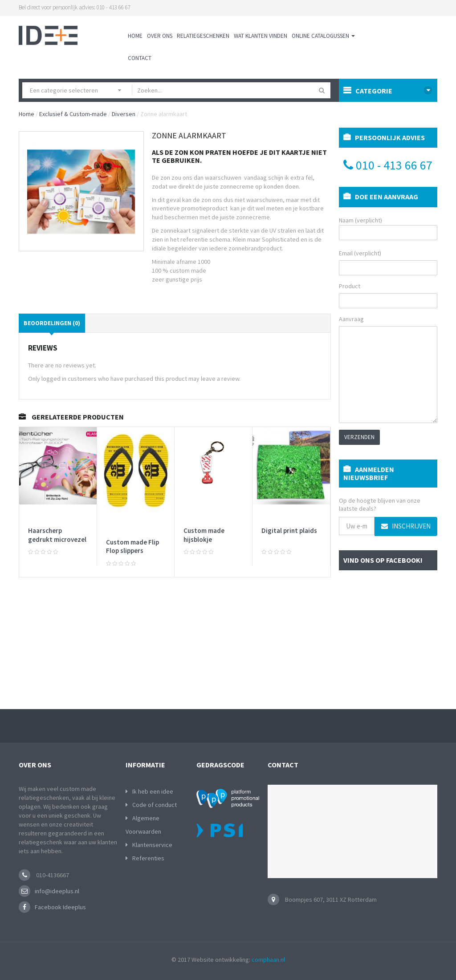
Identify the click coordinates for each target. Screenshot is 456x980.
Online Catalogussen (323, 36)
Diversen (124, 114)
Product (350, 286)
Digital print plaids (289, 530)
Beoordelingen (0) (52, 323)
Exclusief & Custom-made (73, 114)
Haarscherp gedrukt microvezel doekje (57, 539)
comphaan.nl (268, 960)
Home (135, 36)
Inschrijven (406, 526)
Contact (140, 58)
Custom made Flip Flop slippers (132, 546)
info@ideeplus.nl (57, 891)
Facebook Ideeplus (60, 907)
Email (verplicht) (360, 253)
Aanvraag (351, 319)
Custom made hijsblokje (204, 535)
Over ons (160, 36)
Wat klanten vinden (261, 36)
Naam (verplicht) (388, 228)
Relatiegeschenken (203, 36)
